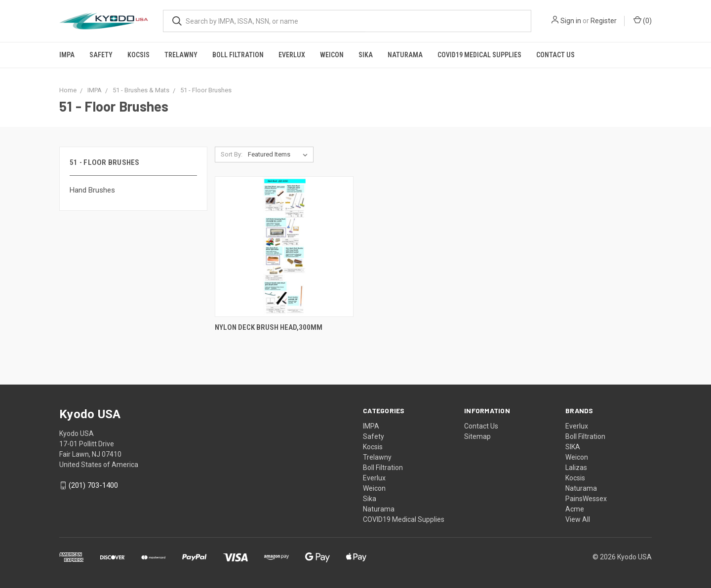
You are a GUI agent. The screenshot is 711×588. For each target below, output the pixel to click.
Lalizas (576, 468)
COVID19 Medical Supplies (479, 55)
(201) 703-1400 (93, 485)
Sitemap (477, 436)
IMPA (67, 55)
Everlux (292, 55)
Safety (101, 55)
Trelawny (181, 55)
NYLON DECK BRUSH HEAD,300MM (269, 327)
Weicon (332, 55)
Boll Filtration (238, 55)
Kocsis (138, 55)
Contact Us (555, 55)
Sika (366, 55)
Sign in (571, 21)
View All (578, 519)
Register (604, 21)
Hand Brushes (92, 190)
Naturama (405, 55)
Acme (575, 509)
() (643, 20)
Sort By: (232, 154)
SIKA (573, 447)
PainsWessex (586, 499)
